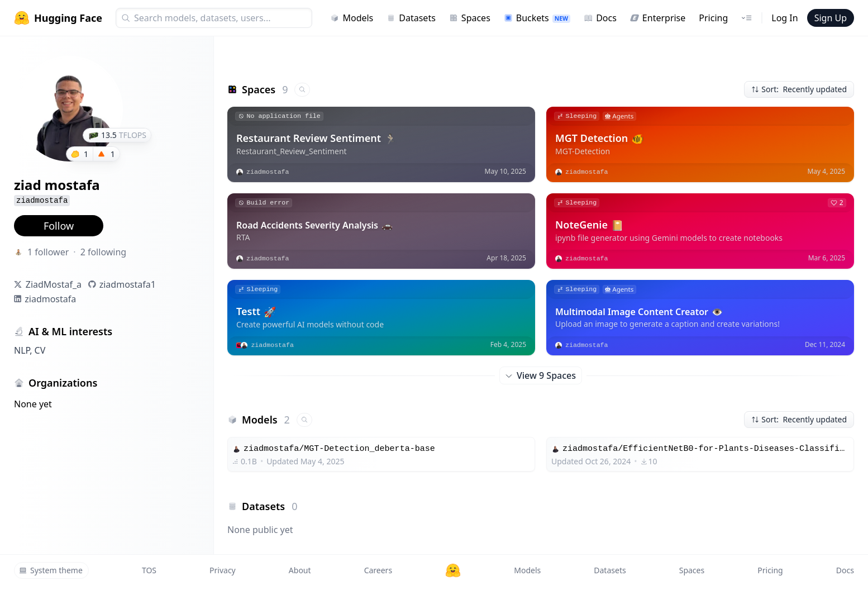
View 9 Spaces (541, 375)
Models (352, 18)
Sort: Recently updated (799, 89)
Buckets (537, 18)
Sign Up (831, 18)
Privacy (223, 570)
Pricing (713, 18)
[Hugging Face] (453, 570)
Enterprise (658, 18)
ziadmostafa (50, 299)
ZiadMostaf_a (54, 284)
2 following (104, 252)
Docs (600, 18)
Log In (784, 18)
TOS (149, 570)
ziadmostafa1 (128, 284)
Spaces (470, 18)
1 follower (48, 252)
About (300, 570)
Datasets (411, 18)
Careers (378, 570)
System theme (51, 570)
